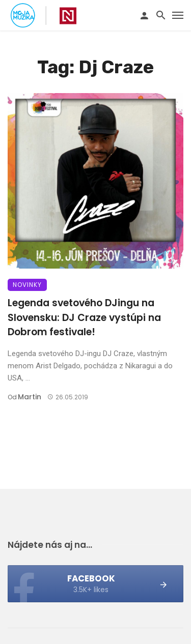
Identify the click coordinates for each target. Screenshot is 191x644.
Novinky (27, 285)
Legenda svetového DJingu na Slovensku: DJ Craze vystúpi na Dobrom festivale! (84, 317)
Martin (30, 397)
